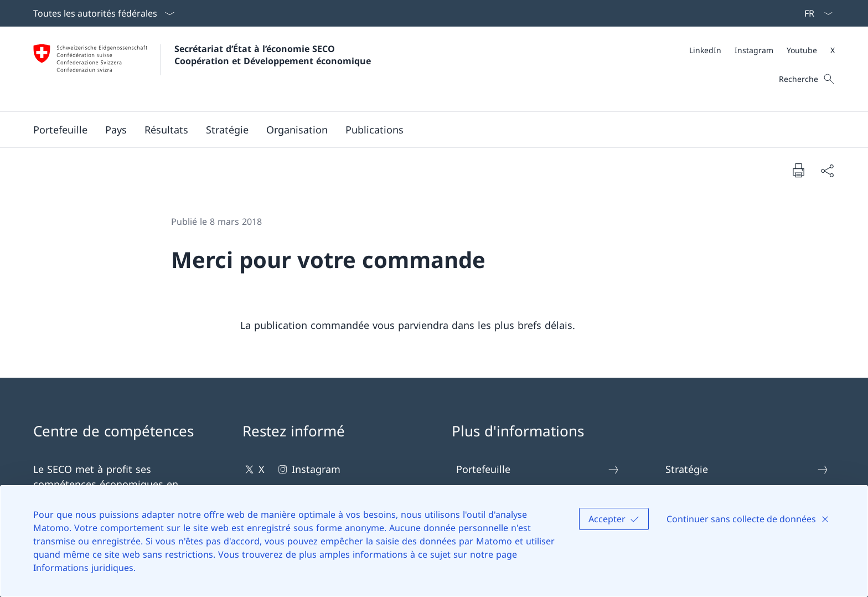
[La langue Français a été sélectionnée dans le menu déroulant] (815, 13)
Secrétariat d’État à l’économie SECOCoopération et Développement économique (273, 55)
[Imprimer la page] (798, 170)
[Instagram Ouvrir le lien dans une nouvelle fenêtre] (754, 50)
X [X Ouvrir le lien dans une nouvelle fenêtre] (254, 469)
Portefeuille (538, 469)
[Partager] (827, 170)
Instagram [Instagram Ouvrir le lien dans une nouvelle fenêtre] (308, 469)
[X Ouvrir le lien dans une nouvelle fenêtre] (833, 50)
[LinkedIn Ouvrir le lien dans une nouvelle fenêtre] (705, 50)
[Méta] (762, 50)
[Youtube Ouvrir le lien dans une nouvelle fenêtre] (802, 50)
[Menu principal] (425, 130)
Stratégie (747, 469)
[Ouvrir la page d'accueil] (202, 69)
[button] (60, 130)
